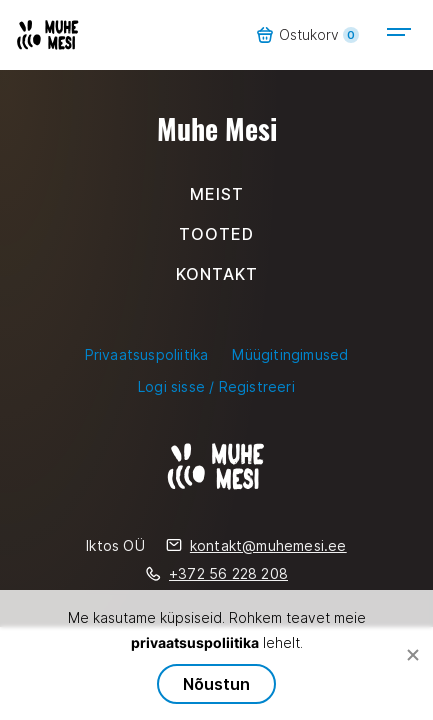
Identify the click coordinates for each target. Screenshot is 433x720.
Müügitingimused (290, 354)
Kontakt (217, 274)
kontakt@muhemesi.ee (256, 545)
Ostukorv (307, 35)
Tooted (216, 234)
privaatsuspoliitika (195, 642)
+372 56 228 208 (216, 573)
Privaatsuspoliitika (147, 354)
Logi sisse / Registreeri (216, 386)
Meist (217, 194)
